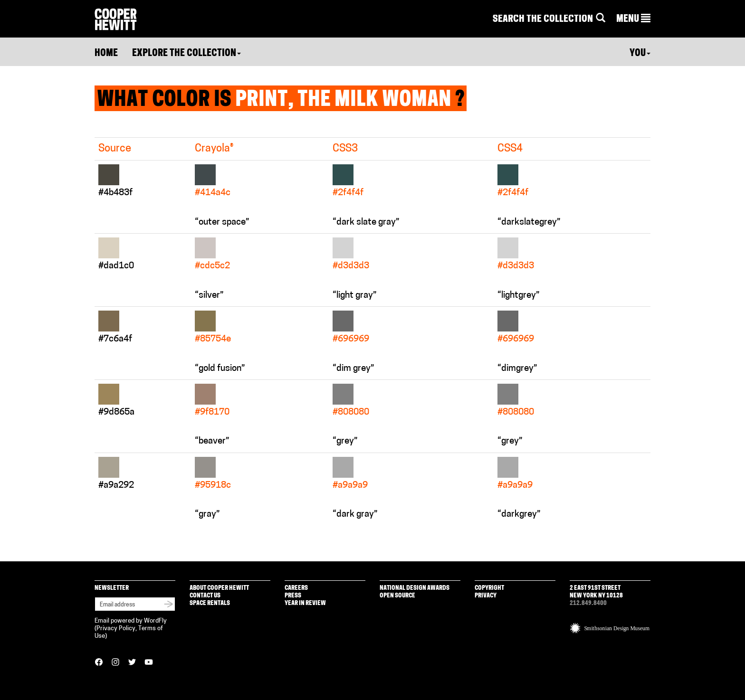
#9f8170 (212, 412)
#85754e (213, 339)
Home (106, 54)
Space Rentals (210, 603)
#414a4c (213, 193)
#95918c (213, 486)
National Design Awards (415, 588)
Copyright (489, 588)
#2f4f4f (348, 193)
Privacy (486, 596)
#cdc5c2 (212, 266)
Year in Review (305, 603)
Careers (296, 588)
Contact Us (205, 596)
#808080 (351, 412)
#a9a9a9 (350, 486)
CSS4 (510, 149)
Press (293, 596)
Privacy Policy (116, 629)
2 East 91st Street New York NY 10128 (596, 592)
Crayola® (214, 149)
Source (115, 149)
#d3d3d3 (351, 266)
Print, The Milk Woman (343, 101)
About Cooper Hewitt (219, 588)
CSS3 (345, 149)
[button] (633, 19)
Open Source (397, 596)
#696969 (351, 339)
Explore (186, 54)
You (640, 54)
